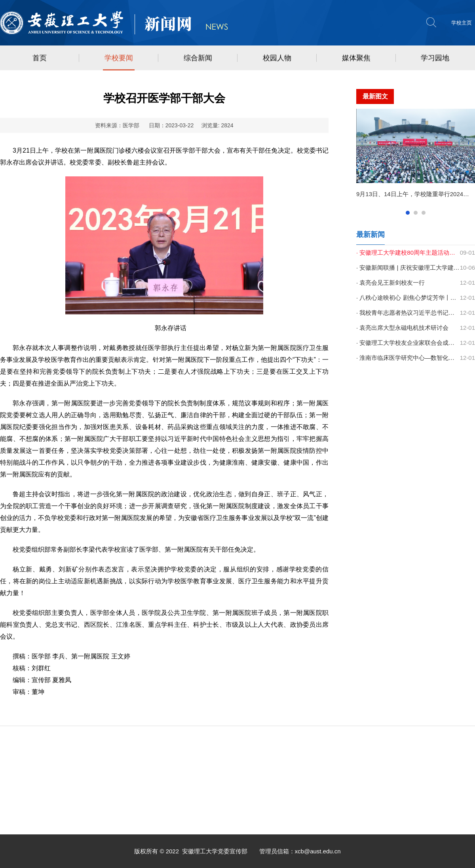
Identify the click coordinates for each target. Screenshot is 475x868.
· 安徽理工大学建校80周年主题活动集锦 (408, 252)
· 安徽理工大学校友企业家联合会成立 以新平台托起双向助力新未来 (408, 343)
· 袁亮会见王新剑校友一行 (390, 283)
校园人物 (277, 59)
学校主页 (462, 23)
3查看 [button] (424, 213)
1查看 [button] (408, 213)
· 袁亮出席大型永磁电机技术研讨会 (402, 328)
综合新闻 (198, 59)
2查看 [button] (416, 213)
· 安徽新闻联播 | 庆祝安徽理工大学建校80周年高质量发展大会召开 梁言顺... (408, 268)
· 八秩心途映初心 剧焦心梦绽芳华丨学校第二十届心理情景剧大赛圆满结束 (408, 298)
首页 (40, 59)
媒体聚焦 (356, 59)
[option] (416, 157)
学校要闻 (119, 59)
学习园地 (435, 59)
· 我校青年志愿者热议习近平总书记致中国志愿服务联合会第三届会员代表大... (408, 313)
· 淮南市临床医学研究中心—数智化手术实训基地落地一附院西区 (408, 358)
